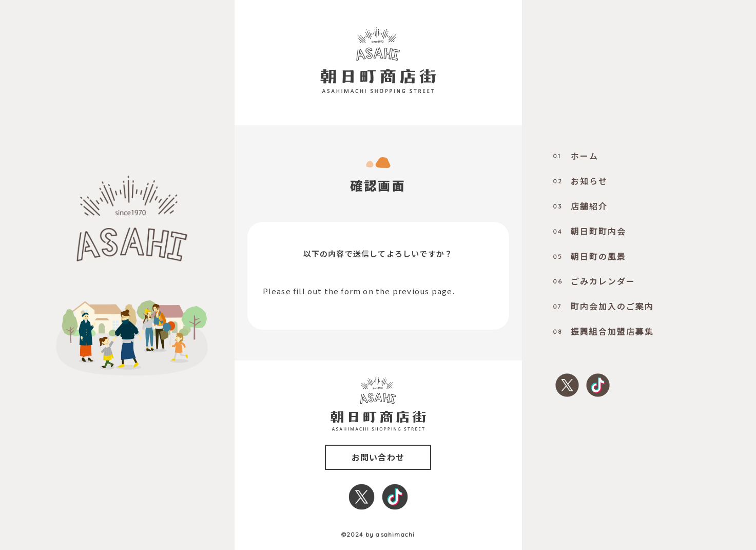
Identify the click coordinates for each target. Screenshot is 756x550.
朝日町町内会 (589, 231)
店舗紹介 (580, 206)
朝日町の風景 (589, 256)
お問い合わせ (378, 457)
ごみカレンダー (594, 281)
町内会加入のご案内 (603, 306)
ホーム (576, 156)
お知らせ (580, 181)
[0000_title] (378, 60)
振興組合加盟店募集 (603, 331)
